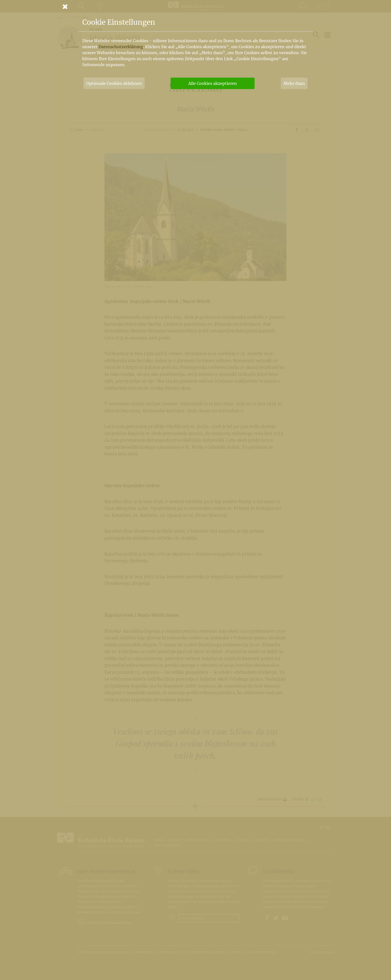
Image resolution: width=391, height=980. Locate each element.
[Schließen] (195, 6)
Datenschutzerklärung (121, 47)
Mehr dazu (294, 83)
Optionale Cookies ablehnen (114, 83)
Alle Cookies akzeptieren (213, 83)
